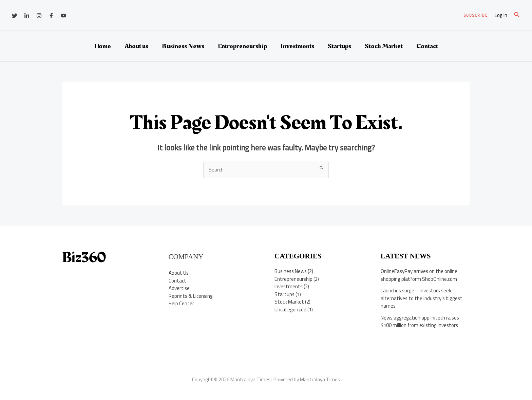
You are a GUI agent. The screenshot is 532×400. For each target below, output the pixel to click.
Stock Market (384, 46)
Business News (183, 46)
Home (103, 46)
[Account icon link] (501, 15)
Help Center (181, 303)
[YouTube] (63, 16)
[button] (476, 15)
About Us (179, 273)
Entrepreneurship (242, 46)
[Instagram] (39, 16)
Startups (339, 46)
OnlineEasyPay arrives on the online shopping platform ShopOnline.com (419, 275)
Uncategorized (290, 310)
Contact (427, 46)
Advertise (179, 288)
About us (136, 46)
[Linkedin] (27, 16)
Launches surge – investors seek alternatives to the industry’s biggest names (422, 298)
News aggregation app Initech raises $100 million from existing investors (420, 322)
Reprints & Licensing (191, 296)
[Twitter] (15, 16)
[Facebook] (51, 16)
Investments (297, 46)
